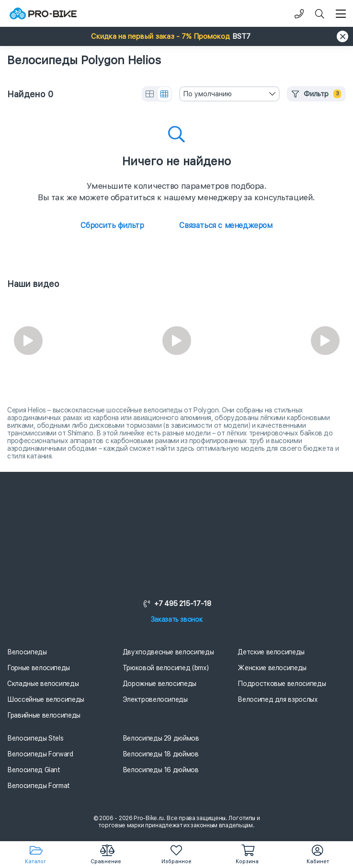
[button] (176, 36)
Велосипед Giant (34, 770)
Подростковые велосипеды (282, 684)
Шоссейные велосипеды (46, 699)
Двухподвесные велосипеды (168, 652)
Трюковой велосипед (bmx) (166, 668)
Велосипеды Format (39, 786)
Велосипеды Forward (40, 754)
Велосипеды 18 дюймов (161, 754)
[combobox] (229, 94)
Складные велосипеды (43, 684)
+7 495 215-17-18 (177, 604)
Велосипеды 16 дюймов (161, 770)
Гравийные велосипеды (44, 715)
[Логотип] (43, 14)
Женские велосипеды (272, 668)
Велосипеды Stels (35, 738)
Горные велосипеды (39, 668)
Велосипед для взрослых (278, 699)
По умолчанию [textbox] (207, 94)
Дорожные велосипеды (159, 684)
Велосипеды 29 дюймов (161, 738)
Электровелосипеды (155, 699)
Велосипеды (27, 652)
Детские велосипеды (271, 652)
